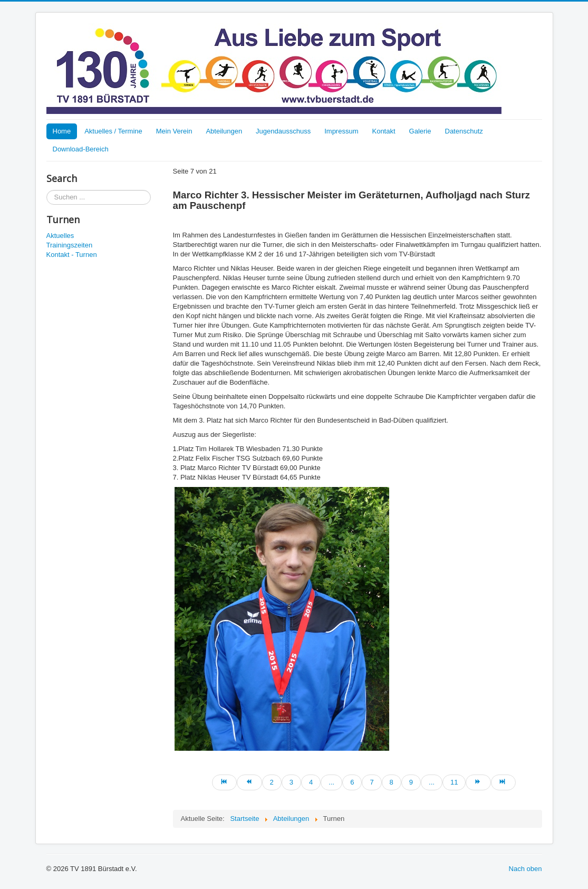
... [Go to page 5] (331, 782)
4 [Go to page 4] (311, 782)
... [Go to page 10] (432, 782)
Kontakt (383, 131)
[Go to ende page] (503, 782)
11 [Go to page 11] (454, 782)
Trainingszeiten (70, 245)
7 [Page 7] (372, 782)
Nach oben (526, 869)
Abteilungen (224, 131)
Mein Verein (174, 131)
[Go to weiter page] (478, 782)
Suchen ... (47, 190)
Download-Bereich (81, 149)
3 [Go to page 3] (291, 782)
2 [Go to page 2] (272, 782)
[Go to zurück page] (249, 782)
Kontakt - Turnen (72, 255)
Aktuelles (60, 236)
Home (62, 131)
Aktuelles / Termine (113, 131)
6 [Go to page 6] (352, 782)
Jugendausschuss (283, 131)
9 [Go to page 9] (411, 782)
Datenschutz (464, 131)
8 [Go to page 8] (392, 782)
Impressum (341, 131)
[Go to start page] (224, 782)
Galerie (420, 131)
